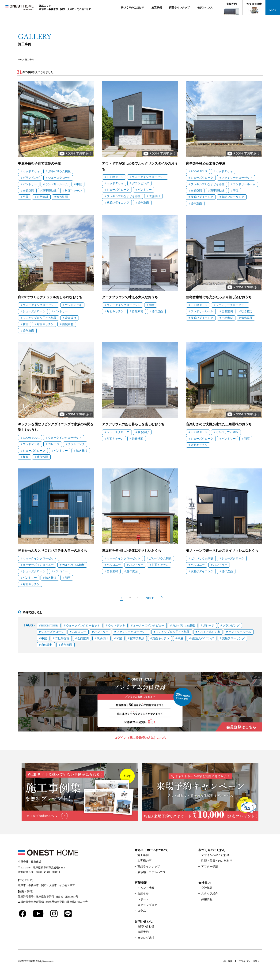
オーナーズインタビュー (149, 626)
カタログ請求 (254, 4)
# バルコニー (60, 571)
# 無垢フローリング (232, 197)
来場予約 (231, 4)
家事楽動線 (137, 638)
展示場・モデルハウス (151, 872)
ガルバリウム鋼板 (184, 626)
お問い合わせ (146, 926)
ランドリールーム (240, 632)
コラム (142, 911)
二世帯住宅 (62, 638)
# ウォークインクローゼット (148, 177)
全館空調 (83, 638)
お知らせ (143, 893)
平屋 (180, 638)
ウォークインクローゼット (83, 626)
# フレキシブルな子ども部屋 (123, 196)
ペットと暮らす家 (209, 632)
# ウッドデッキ (30, 171)
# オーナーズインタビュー (37, 565)
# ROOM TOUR (114, 177)
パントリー (101, 632)
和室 (119, 638)
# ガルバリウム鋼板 (58, 171)
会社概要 (207, 888)
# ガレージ (53, 444)
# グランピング (30, 178)
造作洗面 (66, 645)
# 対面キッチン (72, 191)
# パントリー (29, 184)
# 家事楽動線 (48, 191)
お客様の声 (144, 861)
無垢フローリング (233, 638)
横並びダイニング (203, 638)
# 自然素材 (41, 197)
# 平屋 (25, 197)
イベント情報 (146, 888)
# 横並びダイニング (117, 203)
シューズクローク (53, 632)
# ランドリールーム (55, 184)
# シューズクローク (58, 178)
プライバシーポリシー (250, 961)
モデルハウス (205, 8)
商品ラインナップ (179, 8)
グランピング (231, 626)
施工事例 (157, 8)
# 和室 (25, 324)
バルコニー (79, 632)
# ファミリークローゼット (236, 178)
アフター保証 (210, 867)
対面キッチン (161, 638)
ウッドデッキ (117, 626)
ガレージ (209, 626)
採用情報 (207, 899)
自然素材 (47, 645)
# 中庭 (78, 184)
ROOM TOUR (50, 626)
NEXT (150, 598)
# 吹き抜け (153, 196)
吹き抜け (102, 638)
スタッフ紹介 (210, 893)
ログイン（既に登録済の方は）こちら (140, 738)
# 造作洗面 (61, 197)
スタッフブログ (147, 905)
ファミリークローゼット (132, 632)
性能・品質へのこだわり (217, 861)
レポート (143, 899)
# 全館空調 (27, 191)
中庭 (44, 638)
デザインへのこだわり (215, 855)
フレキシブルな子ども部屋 (173, 632)
